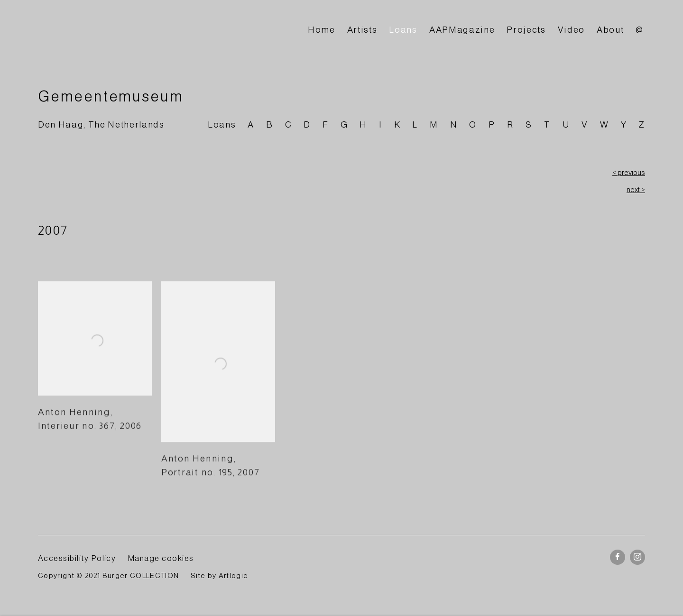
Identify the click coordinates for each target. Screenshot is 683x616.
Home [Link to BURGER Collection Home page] (322, 30)
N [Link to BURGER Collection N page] (454, 124)
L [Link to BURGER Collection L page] (415, 124)
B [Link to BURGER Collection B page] (270, 124)
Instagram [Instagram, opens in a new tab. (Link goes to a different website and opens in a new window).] (637, 557)
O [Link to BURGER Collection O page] (473, 124)
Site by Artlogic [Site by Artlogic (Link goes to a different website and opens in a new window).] (219, 576)
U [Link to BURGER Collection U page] (566, 124)
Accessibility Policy (77, 558)
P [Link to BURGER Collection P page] (492, 124)
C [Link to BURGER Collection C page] (289, 124)
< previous (629, 173)
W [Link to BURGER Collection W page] (605, 124)
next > (636, 190)
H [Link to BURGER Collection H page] (363, 124)
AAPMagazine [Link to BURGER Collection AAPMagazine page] (462, 30)
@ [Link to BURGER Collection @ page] (640, 30)
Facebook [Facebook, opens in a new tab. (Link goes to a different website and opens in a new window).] (618, 557)
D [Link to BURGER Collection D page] (307, 124)
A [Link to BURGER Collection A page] (251, 124)
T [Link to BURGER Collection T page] (547, 124)
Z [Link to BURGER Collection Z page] (642, 124)
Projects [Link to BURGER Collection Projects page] (526, 30)
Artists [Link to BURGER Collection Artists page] (362, 30)
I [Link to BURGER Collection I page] (381, 124)
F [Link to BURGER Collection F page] (326, 124)
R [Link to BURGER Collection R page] (511, 124)
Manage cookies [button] (161, 558)
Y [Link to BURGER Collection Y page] (624, 124)
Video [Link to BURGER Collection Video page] (571, 30)
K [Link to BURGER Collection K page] (397, 124)
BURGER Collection (123, 30)
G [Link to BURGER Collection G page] (344, 124)
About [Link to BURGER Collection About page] (610, 30)
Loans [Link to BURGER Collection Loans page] (222, 124)
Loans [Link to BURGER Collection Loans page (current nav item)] (403, 30)
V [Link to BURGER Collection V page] (585, 124)
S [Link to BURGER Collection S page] (529, 124)
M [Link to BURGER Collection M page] (434, 124)
